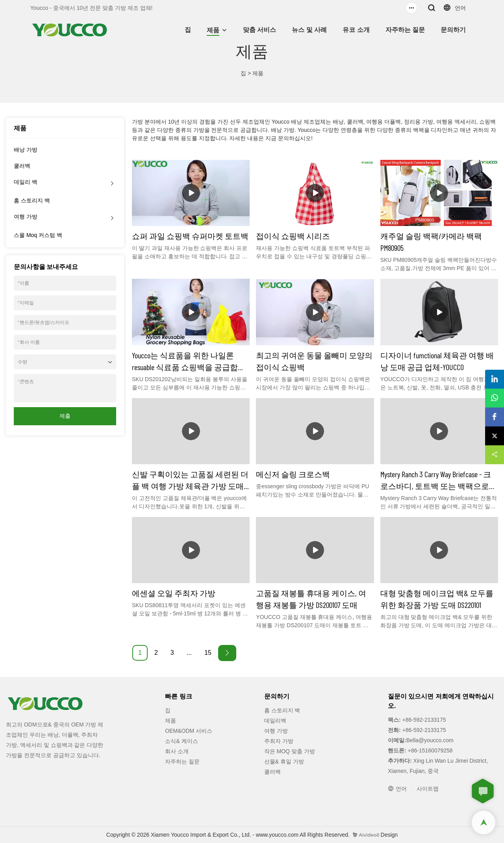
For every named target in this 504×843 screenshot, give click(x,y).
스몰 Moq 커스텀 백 (38, 235)
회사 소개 (177, 751)
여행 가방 (26, 217)
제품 (213, 30)
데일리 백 (26, 182)
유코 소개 (356, 30)
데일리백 (275, 721)
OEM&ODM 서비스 (189, 731)
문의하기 (453, 30)
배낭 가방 (26, 150)
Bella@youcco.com (430, 740)
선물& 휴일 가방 (284, 761)
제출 (65, 416)
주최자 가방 (279, 741)
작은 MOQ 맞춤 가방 (290, 751)
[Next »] (227, 653)
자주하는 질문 (405, 30)
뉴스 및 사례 (309, 30)
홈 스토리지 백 (32, 200)
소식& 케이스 (181, 741)
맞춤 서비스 (259, 30)
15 (208, 653)
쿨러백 (22, 166)
